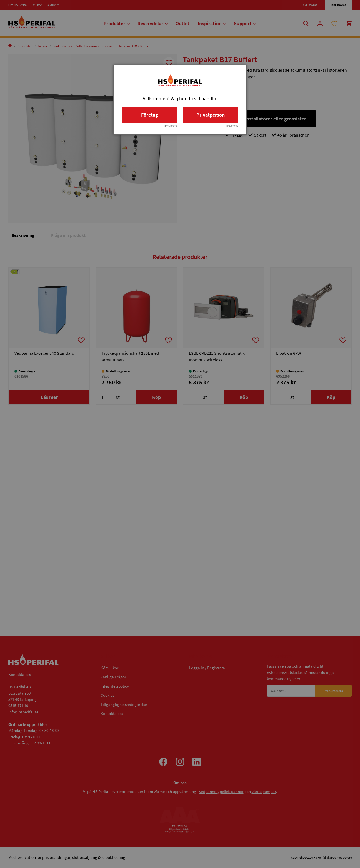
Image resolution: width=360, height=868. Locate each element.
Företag (150, 115)
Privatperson (211, 115)
